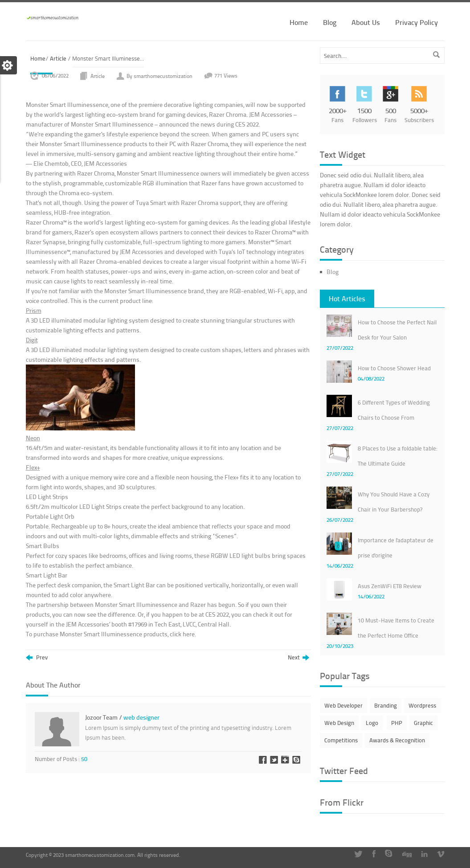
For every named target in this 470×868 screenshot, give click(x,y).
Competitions (341, 740)
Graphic (423, 723)
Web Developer (343, 705)
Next (298, 658)
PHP (397, 723)
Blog (330, 22)
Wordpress (422, 705)
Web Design (339, 723)
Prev (37, 658)
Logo (372, 723)
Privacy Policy (417, 22)
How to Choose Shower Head (394, 368)
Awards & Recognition (397, 740)
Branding (386, 705)
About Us (366, 22)
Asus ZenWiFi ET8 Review (390, 586)
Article (58, 58)
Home (299, 22)
